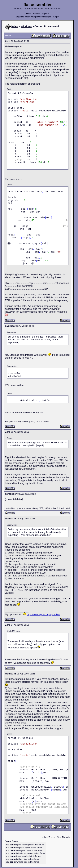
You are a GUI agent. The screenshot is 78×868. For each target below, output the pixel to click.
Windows (26, 26)
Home (28, 14)
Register (45, 14)
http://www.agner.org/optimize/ (43, 614)
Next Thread (63, 837)
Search (36, 14)
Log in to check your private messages (34, 17)
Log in (56, 17)
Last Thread (50, 837)
